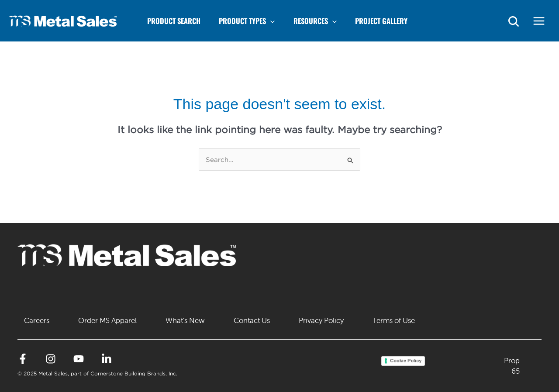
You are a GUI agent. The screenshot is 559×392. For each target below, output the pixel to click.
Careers (37, 320)
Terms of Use (394, 320)
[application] (280, 21)
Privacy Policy (321, 320)
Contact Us (252, 320)
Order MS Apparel (107, 320)
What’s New (185, 320)
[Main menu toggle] (539, 21)
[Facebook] (23, 359)
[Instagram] (51, 359)
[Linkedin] (107, 359)
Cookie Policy (406, 361)
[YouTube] (79, 359)
